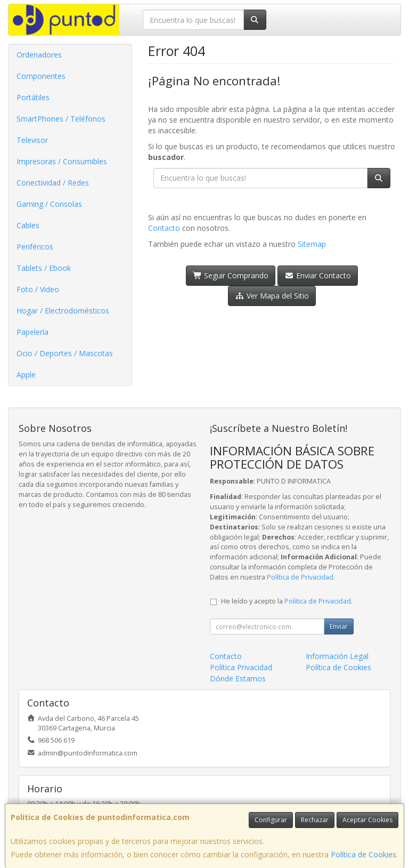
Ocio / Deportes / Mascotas (65, 353)
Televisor (32, 140)
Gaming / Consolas (49, 204)
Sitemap (312, 244)
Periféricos (35, 247)
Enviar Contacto (318, 275)
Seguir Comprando (231, 275)
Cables (28, 225)
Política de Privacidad (300, 577)
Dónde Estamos (238, 678)
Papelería (32, 332)
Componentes (41, 76)
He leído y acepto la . (287, 601)
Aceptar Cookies (367, 820)
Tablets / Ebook (44, 268)
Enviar (339, 626)
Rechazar (315, 820)
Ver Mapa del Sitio (272, 296)
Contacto (164, 228)
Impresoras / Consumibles (62, 161)
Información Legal (337, 656)
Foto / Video (38, 289)
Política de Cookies (363, 854)
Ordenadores (39, 55)
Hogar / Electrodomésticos (63, 311)
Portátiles (33, 97)
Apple (26, 375)
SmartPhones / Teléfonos (61, 119)
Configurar (271, 820)
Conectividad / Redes (53, 183)
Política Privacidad (241, 667)
